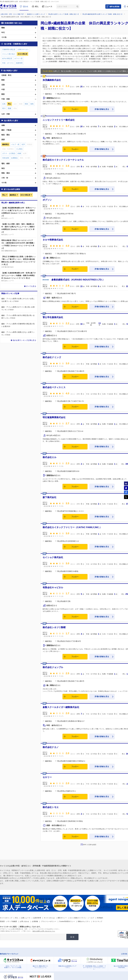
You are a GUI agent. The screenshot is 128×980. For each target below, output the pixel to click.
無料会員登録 (114, 7)
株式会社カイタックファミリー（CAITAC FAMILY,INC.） (72, 527)
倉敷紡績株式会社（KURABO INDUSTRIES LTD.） (78, 280)
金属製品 (14, 158)
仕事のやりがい (23, 49)
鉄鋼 (19, 153)
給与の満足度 (7, 58)
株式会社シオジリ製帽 (54, 627)
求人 (37, 7)
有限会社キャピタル (53, 587)
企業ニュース (26, 918)
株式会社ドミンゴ (52, 357)
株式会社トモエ (51, 807)
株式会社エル (49, 457)
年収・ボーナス (8, 63)
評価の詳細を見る (102, 109)
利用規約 (100, 918)
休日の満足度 (25, 195)
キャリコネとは (49, 918)
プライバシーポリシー (49, 921)
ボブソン (47, 200)
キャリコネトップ (6, 918)
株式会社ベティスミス (54, 387)
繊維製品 (13, 195)
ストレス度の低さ (9, 54)
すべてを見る (31, 286)
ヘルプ (92, 918)
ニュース (49, 7)
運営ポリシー (62, 918)
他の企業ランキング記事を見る (24, 340)
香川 (4, 108)
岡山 (4, 195)
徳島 (32, 104)
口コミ (26, 7)
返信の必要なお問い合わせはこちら (44, 931)
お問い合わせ (24, 921)
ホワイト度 (18, 58)
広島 (4, 104)
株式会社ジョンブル (53, 667)
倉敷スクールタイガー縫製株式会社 (61, 707)
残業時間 (19, 63)
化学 (23, 144)
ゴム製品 (19, 149)
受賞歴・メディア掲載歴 (8, 921)
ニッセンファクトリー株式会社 (59, 120)
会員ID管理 (37, 918)
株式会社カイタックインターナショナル (63, 160)
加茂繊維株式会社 (52, 80)
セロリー (47, 777)
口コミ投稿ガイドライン (78, 918)
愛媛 (9, 108)
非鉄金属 (5, 158)
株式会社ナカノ (51, 747)
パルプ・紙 (15, 144)
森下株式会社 (49, 497)
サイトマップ (97, 921)
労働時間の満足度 (9, 49)
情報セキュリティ (84, 921)
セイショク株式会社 (53, 557)
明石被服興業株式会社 (54, 417)
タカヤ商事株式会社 (53, 240)
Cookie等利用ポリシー (67, 921)
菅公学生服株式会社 (53, 317)
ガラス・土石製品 (9, 153)
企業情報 (35, 921)
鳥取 (26, 104)
